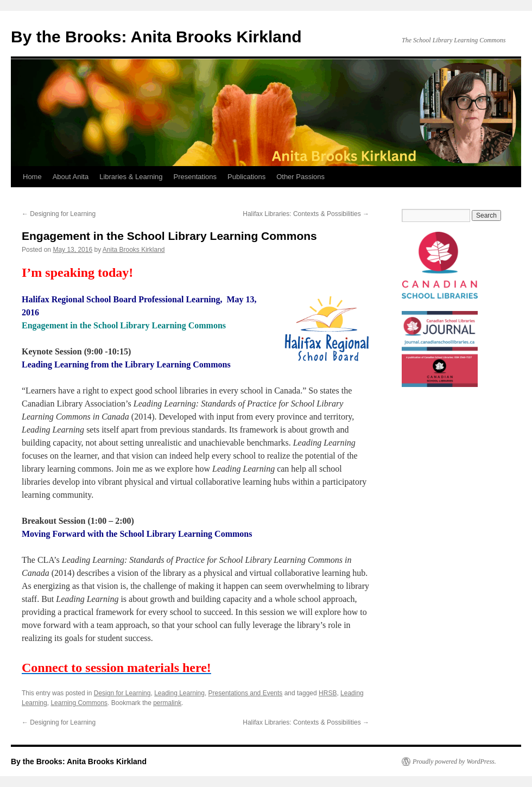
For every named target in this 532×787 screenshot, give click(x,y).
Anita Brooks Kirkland (134, 250)
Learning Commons (79, 703)
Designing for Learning (59, 214)
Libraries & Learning (131, 177)
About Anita (71, 177)
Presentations (195, 177)
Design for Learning (122, 693)
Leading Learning (179, 693)
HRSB (328, 693)
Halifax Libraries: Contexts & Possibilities (306, 214)
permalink (167, 703)
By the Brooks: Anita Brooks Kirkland (156, 37)
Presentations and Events (246, 693)
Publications (246, 177)
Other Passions (300, 177)
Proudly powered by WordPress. (454, 761)
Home (32, 177)
